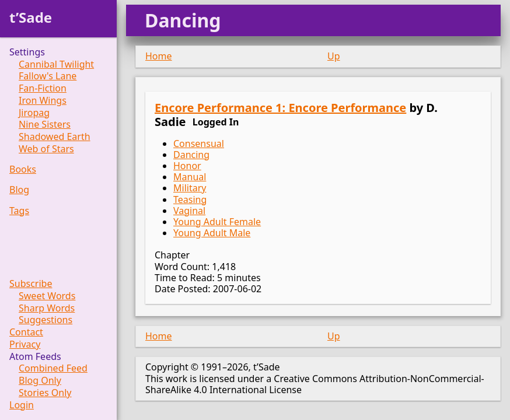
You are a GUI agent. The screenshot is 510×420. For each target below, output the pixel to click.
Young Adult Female (217, 222)
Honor (187, 166)
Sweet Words (47, 296)
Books (23, 169)
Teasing (190, 199)
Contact (26, 332)
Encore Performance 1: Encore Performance (280, 108)
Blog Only (40, 381)
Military (190, 188)
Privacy (25, 344)
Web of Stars (46, 149)
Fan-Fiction (43, 88)
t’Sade (31, 17)
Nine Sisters (45, 125)
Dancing (191, 155)
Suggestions (46, 320)
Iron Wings (43, 101)
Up (334, 56)
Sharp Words (47, 308)
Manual (190, 177)
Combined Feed (53, 368)
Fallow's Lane (48, 76)
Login (22, 405)
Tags (19, 211)
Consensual (199, 143)
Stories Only (45, 393)
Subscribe (31, 284)
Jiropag (34, 113)
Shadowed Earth (55, 137)
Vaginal (189, 211)
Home (159, 56)
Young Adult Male (212, 233)
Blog (19, 190)
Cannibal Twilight (56, 64)
